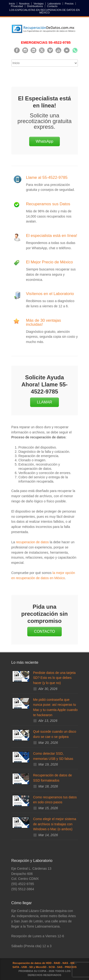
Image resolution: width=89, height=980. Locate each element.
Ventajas (38, 4)
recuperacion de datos (32, 542)
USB (24, 967)
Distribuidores (35, 6)
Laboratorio (54, 4)
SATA (16, 967)
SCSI (52, 967)
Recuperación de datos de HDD (32, 963)
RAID (57, 963)
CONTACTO (44, 631)
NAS (65, 963)
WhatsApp (45, 141)
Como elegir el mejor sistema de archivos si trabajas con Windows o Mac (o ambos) (55, 824)
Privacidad (17, 6)
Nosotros (24, 4)
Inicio (12, 4)
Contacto (52, 6)
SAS (60, 967)
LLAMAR (44, 402)
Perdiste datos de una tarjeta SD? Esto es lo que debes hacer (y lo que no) (54, 678)
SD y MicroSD (38, 967)
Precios (69, 4)
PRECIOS (71, 967)
